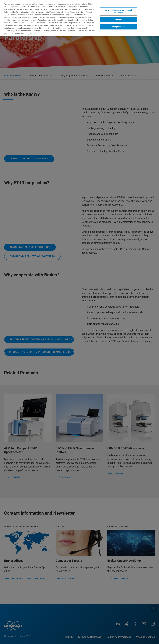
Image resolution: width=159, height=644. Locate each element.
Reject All (118, 20)
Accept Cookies (118, 26)
